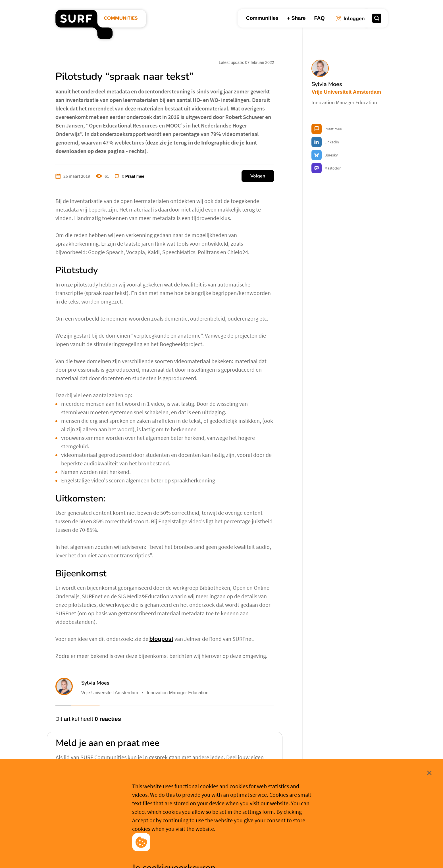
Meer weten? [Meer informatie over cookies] (265, 854)
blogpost (161, 639)
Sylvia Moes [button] (95, 683)
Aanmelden (110, 782)
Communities (262, 18)
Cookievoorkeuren (225, 855)
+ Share (296, 18)
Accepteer (180, 855)
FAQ (319, 18)
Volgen (258, 176)
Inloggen (74, 782)
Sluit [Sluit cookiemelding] (388, 817)
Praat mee (135, 176)
